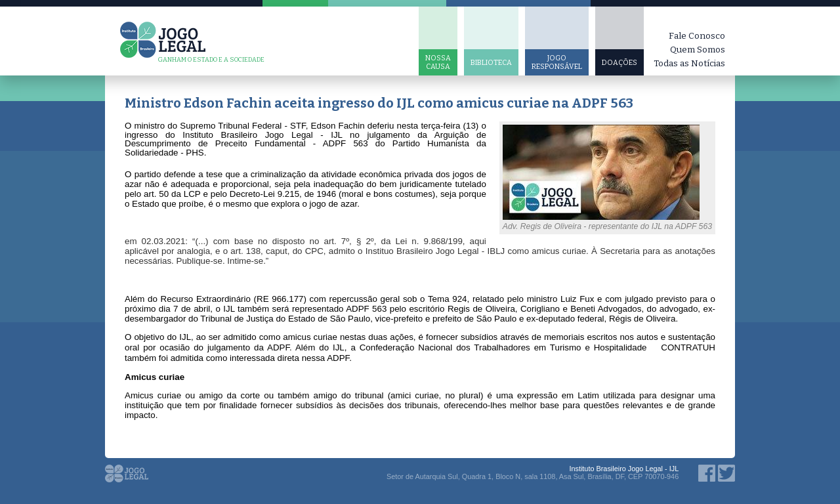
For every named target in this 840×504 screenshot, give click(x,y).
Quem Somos (698, 50)
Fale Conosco (697, 36)
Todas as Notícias (689, 63)
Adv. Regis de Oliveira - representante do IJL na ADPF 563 (607, 226)
